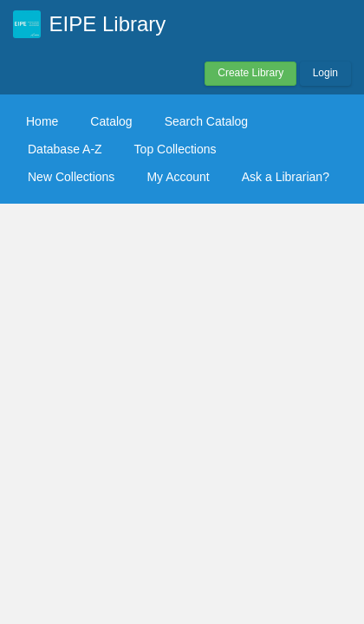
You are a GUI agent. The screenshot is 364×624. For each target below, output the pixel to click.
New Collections (71, 177)
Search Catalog (207, 121)
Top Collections (175, 149)
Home (42, 121)
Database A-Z (65, 149)
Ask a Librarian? (286, 177)
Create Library (250, 73)
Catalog (111, 121)
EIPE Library (108, 24)
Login (325, 73)
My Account (178, 177)
